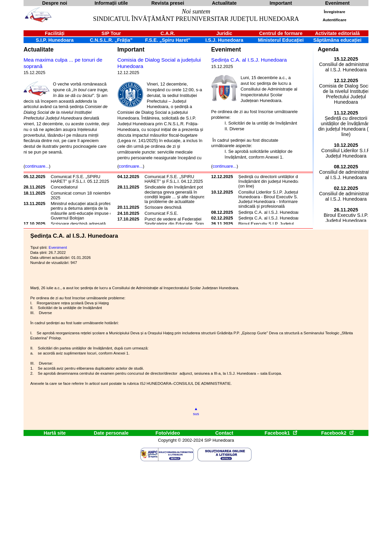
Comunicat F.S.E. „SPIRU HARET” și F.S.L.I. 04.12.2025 (174, 179)
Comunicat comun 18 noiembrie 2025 (82, 195)
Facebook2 (337, 433)
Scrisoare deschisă (163, 207)
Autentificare (334, 20)
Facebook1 (281, 433)
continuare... (37, 166)
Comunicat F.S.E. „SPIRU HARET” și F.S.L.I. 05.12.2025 (80, 179)
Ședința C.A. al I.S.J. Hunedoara (249, 60)
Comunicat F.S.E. (162, 213)
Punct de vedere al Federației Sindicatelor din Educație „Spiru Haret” (175, 224)
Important (131, 49)
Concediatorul (64, 187)
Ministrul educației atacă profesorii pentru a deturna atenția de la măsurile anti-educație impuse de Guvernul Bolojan (84, 211)
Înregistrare (334, 12)
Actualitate (39, 49)
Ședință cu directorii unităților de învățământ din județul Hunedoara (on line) (271, 181)
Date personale (111, 433)
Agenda (328, 49)
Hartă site (55, 433)
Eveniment (226, 49)
